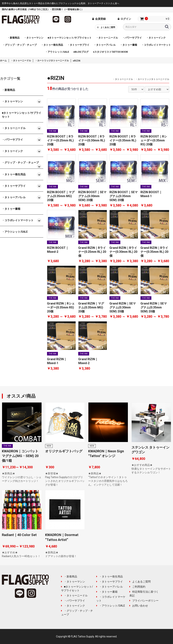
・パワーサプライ (73, 601)
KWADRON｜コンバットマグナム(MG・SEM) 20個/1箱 (20, 456)
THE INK (52, 131)
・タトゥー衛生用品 (110, 576)
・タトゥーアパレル (110, 587)
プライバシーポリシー (144, 601)
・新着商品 (69, 576)
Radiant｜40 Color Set (19, 535)
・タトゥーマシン (73, 582)
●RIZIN (77, 61)
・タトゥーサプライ (110, 582)
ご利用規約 (137, 587)
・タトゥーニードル (21, 61)
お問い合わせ (139, 606)
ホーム (3, 61)
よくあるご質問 (107, 27)
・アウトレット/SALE (111, 606)
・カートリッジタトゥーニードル (52, 61)
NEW (49, 446)
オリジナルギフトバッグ (64, 451)
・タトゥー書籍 (107, 592)
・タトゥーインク (73, 606)
